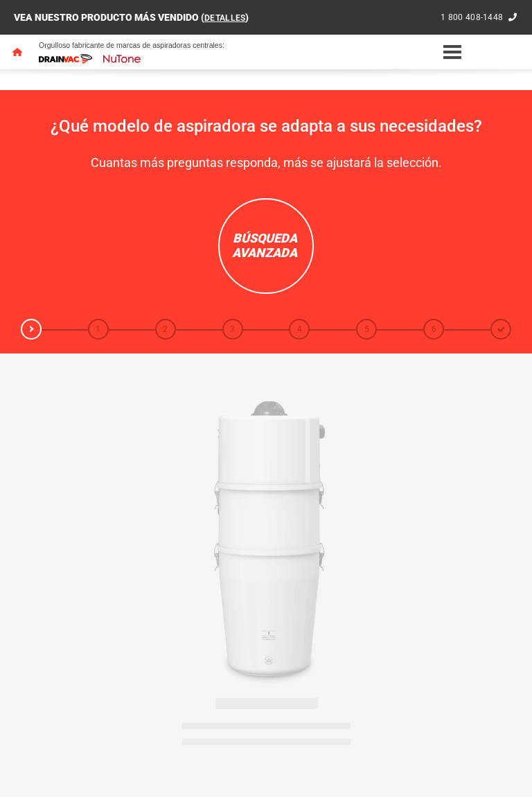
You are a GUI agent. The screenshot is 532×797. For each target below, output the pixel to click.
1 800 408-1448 (469, 17)
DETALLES (228, 17)
